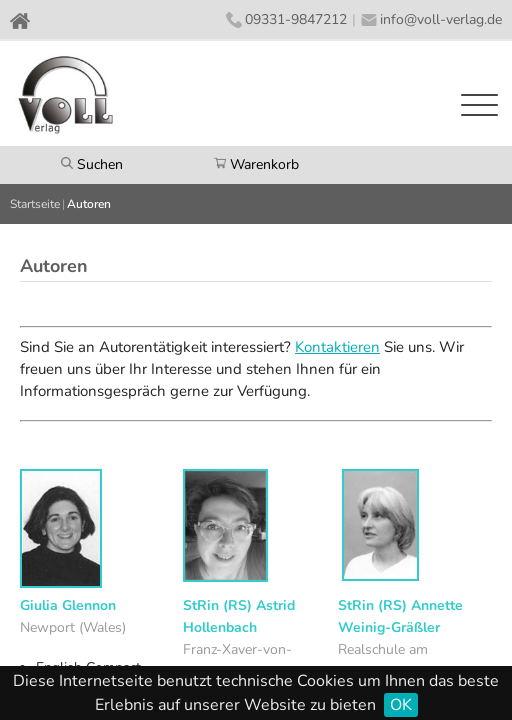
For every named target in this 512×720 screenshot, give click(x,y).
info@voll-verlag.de (441, 19)
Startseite (35, 204)
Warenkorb (256, 164)
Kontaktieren (337, 347)
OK (401, 705)
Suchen (92, 164)
